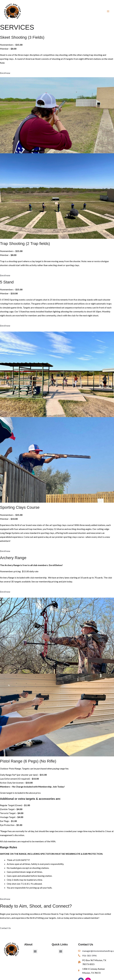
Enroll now (5, 74)
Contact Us (6, 929)
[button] (35, 952)
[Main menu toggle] (108, 12)
